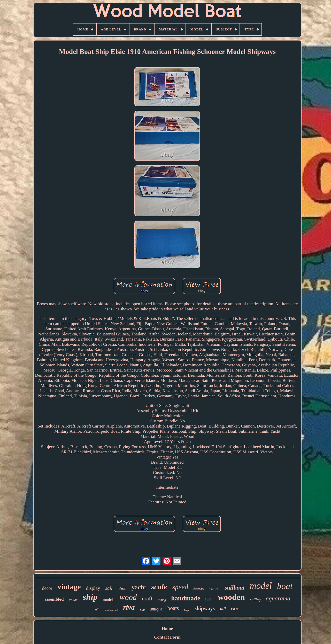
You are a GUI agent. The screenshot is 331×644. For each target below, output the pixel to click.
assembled (54, 599)
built (209, 600)
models (108, 600)
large (187, 610)
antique (156, 609)
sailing (255, 600)
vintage (69, 587)
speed (180, 587)
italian (73, 600)
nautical (214, 589)
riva (129, 607)
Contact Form (167, 637)
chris (122, 589)
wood (128, 597)
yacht (139, 587)
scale (159, 587)
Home (167, 629)
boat (285, 586)
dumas (198, 589)
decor (47, 588)
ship (90, 597)
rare (235, 609)
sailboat (234, 587)
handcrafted (111, 610)
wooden (231, 597)
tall (223, 609)
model (261, 586)
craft (147, 598)
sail (109, 588)
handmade (186, 598)
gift (97, 609)
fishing (162, 600)
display (93, 588)
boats (173, 608)
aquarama (278, 598)
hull (142, 610)
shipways (205, 608)
